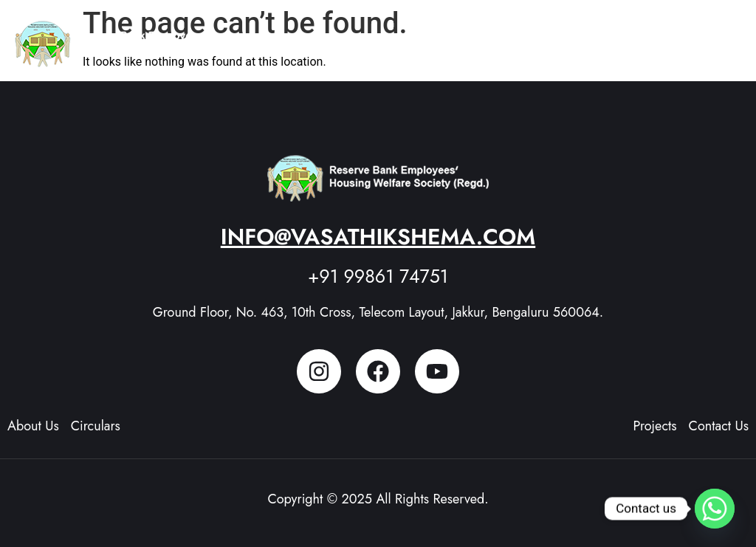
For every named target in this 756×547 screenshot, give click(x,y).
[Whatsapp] (715, 509)
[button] (726, 37)
